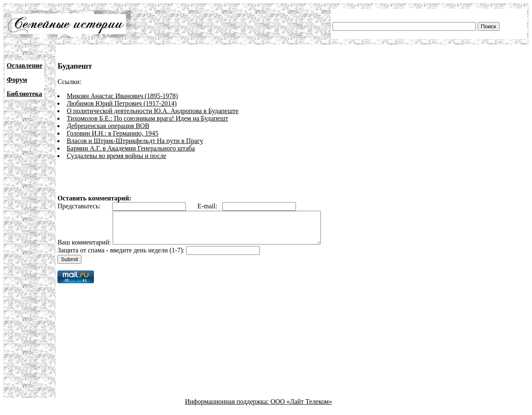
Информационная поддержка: (228, 408)
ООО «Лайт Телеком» (301, 408)
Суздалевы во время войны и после (116, 156)
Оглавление (25, 65)
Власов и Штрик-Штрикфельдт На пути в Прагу (135, 141)
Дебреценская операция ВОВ (108, 126)
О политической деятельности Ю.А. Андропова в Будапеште (152, 111)
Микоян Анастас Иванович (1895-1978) (122, 96)
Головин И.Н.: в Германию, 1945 (112, 133)
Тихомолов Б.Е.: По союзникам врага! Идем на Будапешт (147, 118)
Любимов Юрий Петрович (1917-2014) (122, 103)
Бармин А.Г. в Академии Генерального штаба (131, 148)
